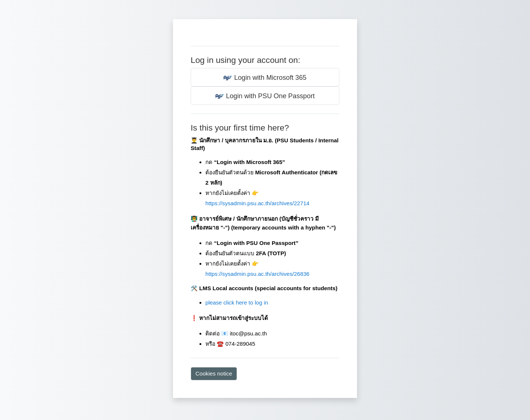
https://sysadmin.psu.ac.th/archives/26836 (257, 274)
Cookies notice (214, 373)
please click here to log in (237, 302)
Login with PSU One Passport (265, 96)
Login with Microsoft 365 (265, 78)
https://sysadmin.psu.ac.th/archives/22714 (257, 203)
